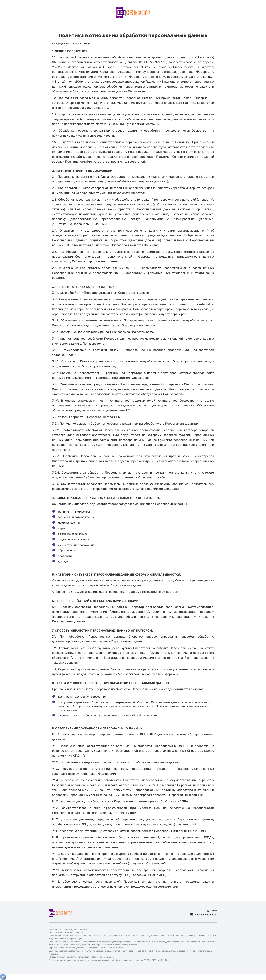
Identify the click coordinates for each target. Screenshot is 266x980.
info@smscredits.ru (206, 915)
